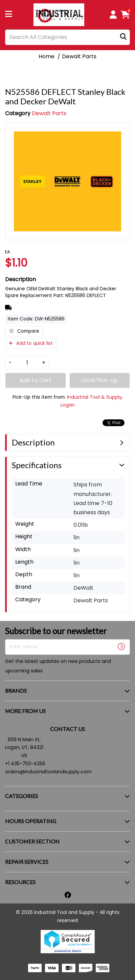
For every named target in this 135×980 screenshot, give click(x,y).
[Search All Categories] (67, 37)
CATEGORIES (21, 796)
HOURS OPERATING (31, 821)
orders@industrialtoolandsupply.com (48, 772)
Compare (24, 331)
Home (47, 56)
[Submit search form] (123, 37)
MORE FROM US (25, 711)
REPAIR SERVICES (27, 862)
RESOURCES (20, 882)
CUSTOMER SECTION (32, 841)
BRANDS (16, 691)
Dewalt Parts (79, 56)
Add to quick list (31, 343)
